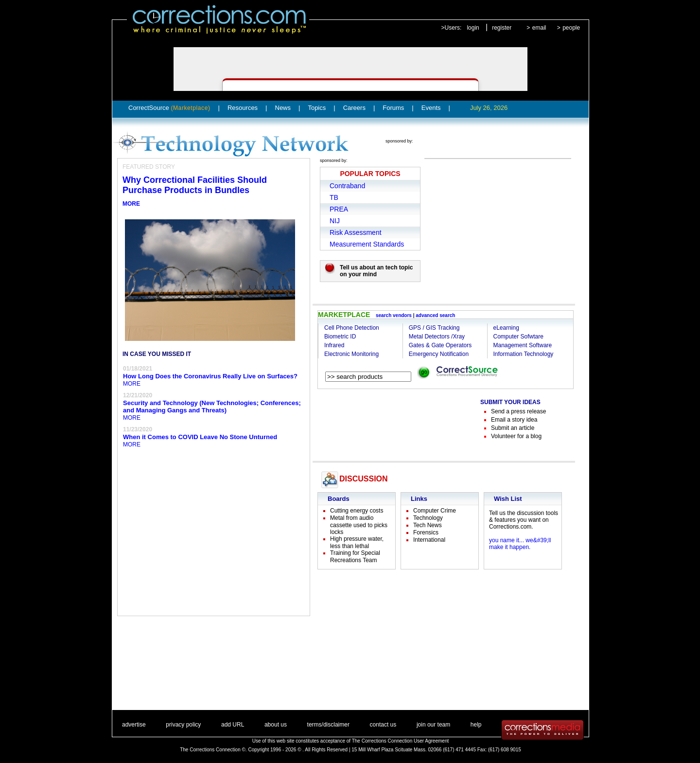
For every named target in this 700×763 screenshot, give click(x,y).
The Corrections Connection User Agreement (401, 741)
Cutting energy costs (357, 511)
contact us (383, 725)
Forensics (426, 532)
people (571, 28)
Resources (243, 108)
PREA (339, 209)
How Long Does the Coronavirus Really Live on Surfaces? (210, 376)
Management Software (523, 345)
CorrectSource (169, 108)
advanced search (435, 315)
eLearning (506, 328)
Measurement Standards (367, 244)
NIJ (335, 221)
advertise (134, 725)
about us (276, 725)
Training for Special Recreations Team (355, 557)
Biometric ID (340, 337)
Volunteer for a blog (516, 436)
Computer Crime (435, 511)
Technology (428, 518)
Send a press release (518, 411)
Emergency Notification (439, 354)
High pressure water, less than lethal (357, 542)
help (476, 725)
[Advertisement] (388, 423)
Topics (317, 108)
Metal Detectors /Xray (437, 337)
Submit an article (513, 428)
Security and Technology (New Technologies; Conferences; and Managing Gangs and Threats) (212, 407)
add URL (233, 725)
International (429, 540)
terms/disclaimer (328, 725)
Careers (354, 108)
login (473, 28)
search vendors (394, 315)
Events (431, 108)
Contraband (347, 186)
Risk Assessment (356, 232)
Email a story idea (514, 420)
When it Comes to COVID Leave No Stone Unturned (200, 437)
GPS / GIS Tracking (434, 328)
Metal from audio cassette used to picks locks (359, 525)
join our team (433, 725)
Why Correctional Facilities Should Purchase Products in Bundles (195, 185)
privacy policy (183, 725)
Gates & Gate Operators (440, 345)
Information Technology (524, 354)
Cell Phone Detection (352, 328)
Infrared (334, 345)
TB (334, 197)
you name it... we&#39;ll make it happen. (520, 544)
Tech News (428, 525)
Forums (393, 108)
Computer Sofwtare (518, 337)
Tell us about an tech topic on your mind (376, 271)
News (283, 108)
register (502, 28)
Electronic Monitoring (351, 354)
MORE (131, 204)
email (539, 28)
